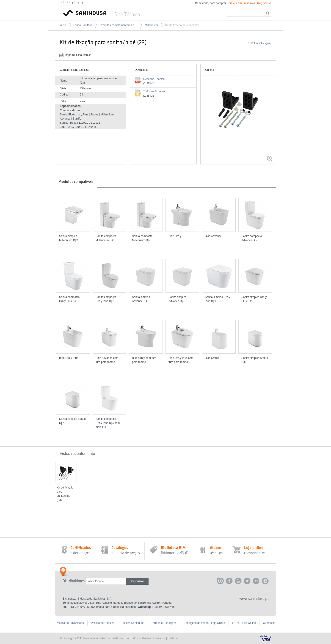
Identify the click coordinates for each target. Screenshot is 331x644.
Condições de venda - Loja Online (204, 623)
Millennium (151, 25)
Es (77, 3)
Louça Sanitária (83, 25)
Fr (72, 3)
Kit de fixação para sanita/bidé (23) (184, 25)
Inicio (63, 25)
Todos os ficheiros (154, 91)
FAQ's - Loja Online (244, 623)
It (82, 3)
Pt (61, 3)
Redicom (173, 638)
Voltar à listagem (261, 43)
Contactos (269, 623)
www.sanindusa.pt (254, 599)
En (66, 3)
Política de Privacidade (70, 623)
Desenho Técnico (154, 79)
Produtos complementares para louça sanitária (119, 25)
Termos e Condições (164, 623)
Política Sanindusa (133, 623)
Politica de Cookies (103, 623)
